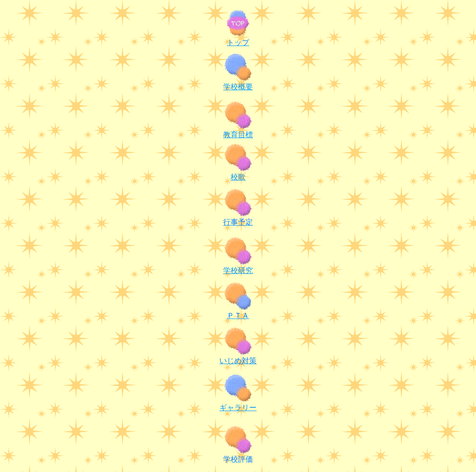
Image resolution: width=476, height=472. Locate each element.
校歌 (238, 177)
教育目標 (238, 135)
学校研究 (238, 270)
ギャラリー (238, 408)
